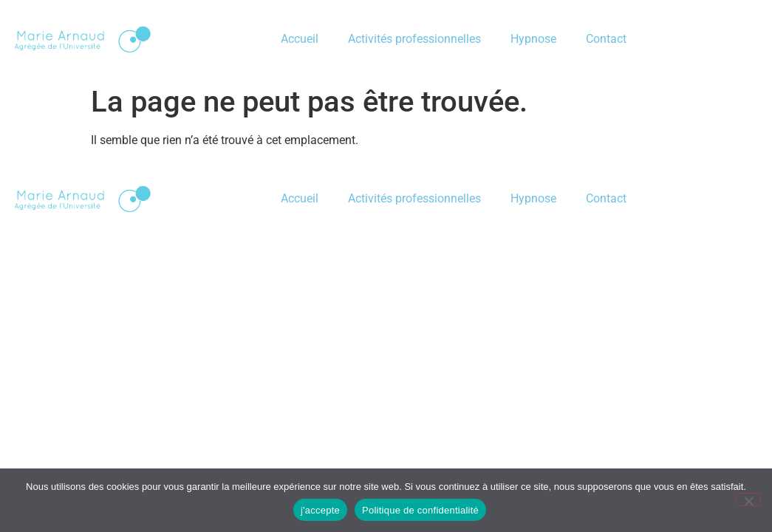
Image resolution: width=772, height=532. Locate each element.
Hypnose (533, 39)
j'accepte (320, 510)
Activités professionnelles (414, 39)
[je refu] (748, 499)
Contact (606, 39)
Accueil (300, 39)
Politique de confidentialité (420, 510)
